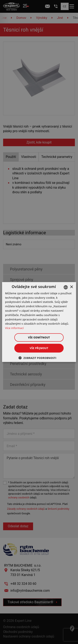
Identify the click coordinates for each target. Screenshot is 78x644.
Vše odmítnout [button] (39, 337)
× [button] (71, 287)
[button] (39, 358)
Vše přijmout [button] (39, 348)
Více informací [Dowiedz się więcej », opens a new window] (14, 328)
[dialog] (39, 322)
